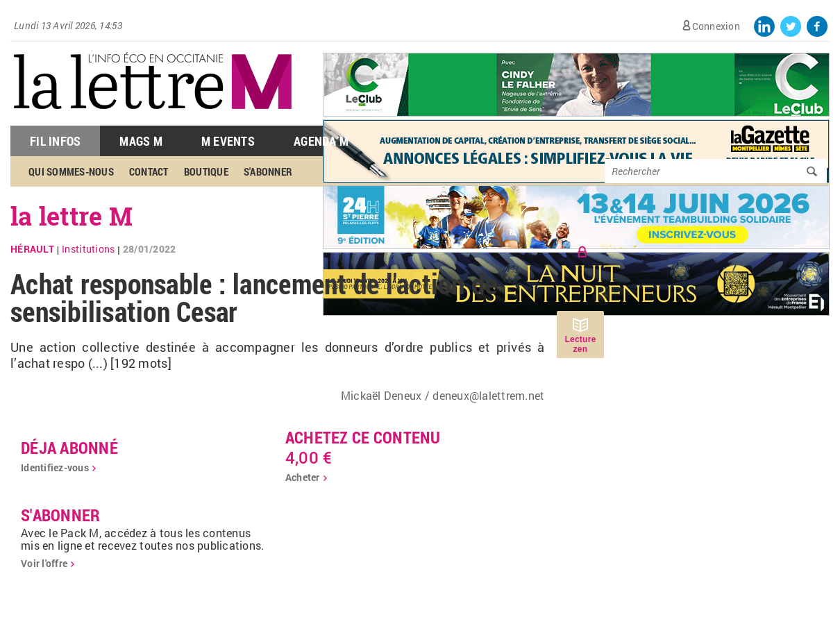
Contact (149, 171)
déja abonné (69, 448)
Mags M (141, 141)
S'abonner (268, 171)
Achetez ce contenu (363, 437)
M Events (228, 141)
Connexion (716, 26)
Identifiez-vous (55, 467)
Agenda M (321, 141)
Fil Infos (55, 141)
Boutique (206, 171)
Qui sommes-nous (71, 171)
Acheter (303, 477)
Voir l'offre (44, 563)
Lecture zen (580, 344)
